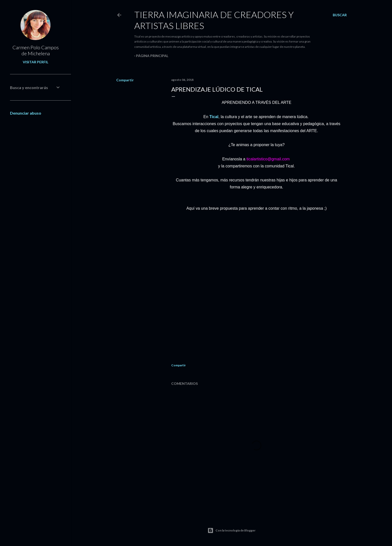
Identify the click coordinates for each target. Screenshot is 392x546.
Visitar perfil (35, 62)
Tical (214, 117)
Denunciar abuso (26, 113)
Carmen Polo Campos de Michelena (36, 50)
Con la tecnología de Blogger (231, 530)
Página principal (152, 56)
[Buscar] (340, 15)
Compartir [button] (125, 80)
